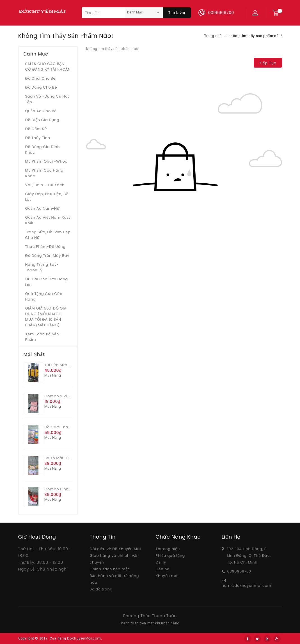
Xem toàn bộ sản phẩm (42, 337)
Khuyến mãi (167, 576)
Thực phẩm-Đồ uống (45, 247)
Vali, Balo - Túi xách (45, 185)
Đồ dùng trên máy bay (47, 256)
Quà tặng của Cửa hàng (44, 296)
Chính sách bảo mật (109, 569)
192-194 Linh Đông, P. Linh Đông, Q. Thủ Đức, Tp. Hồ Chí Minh (249, 556)
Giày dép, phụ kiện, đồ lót (47, 197)
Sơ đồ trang (101, 589)
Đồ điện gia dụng (42, 120)
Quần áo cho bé (41, 111)
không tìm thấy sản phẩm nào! (255, 36)
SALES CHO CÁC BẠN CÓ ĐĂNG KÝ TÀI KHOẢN (48, 67)
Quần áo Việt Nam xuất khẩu (48, 220)
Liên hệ (162, 569)
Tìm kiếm (177, 12)
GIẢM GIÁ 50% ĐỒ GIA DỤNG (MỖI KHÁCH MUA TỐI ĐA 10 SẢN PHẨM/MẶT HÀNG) (46, 317)
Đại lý (161, 562)
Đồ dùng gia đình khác (43, 150)
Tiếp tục (268, 63)
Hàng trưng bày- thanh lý (42, 267)
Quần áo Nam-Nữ (43, 208)
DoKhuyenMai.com (84, 638)
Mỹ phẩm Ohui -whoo (46, 161)
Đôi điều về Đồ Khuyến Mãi (115, 549)
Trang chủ (213, 36)
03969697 (237, 571)
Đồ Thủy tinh (38, 138)
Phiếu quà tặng (170, 556)
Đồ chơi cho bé (41, 78)
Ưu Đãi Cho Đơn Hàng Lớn (47, 282)
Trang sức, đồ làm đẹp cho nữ (48, 235)
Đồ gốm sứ (36, 129)
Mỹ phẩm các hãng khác (44, 173)
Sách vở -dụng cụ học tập (48, 99)
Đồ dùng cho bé (41, 87)
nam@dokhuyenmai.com (247, 586)
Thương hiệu (168, 549)
